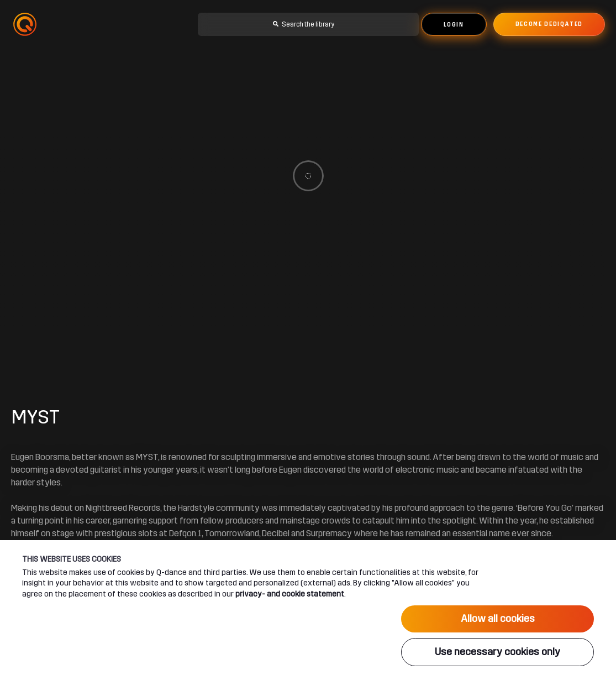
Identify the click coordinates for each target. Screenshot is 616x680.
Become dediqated (549, 24)
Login (454, 25)
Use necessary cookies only (497, 652)
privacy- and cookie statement (290, 594)
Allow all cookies (498, 619)
